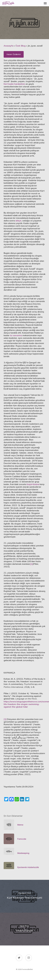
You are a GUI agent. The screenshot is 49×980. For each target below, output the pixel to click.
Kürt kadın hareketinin (14, 84)
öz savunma (16, 335)
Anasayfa (8, 46)
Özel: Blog (20, 46)
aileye (18, 221)
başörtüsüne (33, 484)
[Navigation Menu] (45, 3)
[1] (31, 564)
